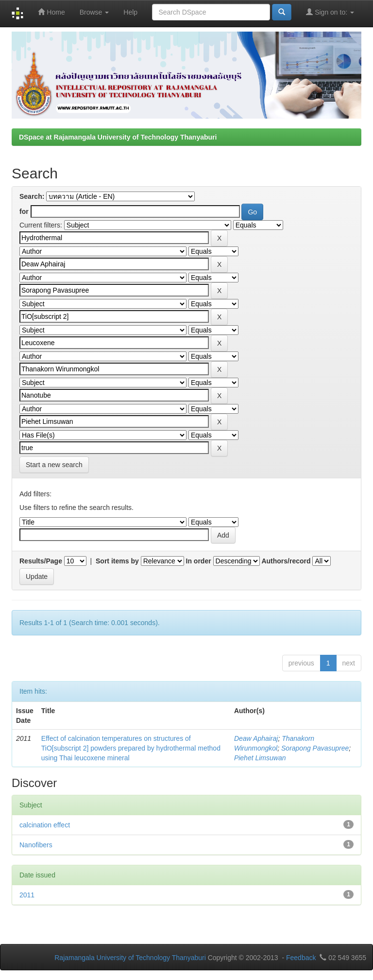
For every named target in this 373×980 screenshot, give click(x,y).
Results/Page (41, 561)
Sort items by (117, 561)
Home (51, 12)
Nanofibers (36, 845)
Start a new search (54, 465)
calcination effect (45, 825)
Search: (32, 196)
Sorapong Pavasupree (315, 748)
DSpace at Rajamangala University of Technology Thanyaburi (118, 137)
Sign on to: (330, 12)
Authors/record (286, 561)
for (24, 211)
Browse (94, 12)
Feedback (301, 958)
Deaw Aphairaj (256, 738)
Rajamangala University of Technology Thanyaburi (130, 958)
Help (130, 12)
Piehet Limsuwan (260, 758)
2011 (27, 895)
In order (199, 561)
